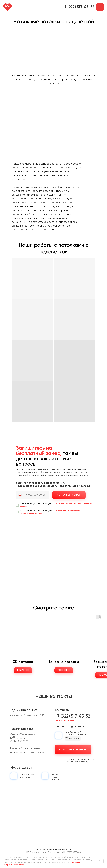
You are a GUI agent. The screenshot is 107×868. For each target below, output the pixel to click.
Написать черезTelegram (56, 777)
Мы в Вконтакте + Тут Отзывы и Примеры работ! (75, 734)
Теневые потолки (64, 662)
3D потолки (23, 662)
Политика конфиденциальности (53, 849)
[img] (14, 776)
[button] (100, 7)
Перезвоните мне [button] (64, 721)
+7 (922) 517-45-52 (79, 7)
